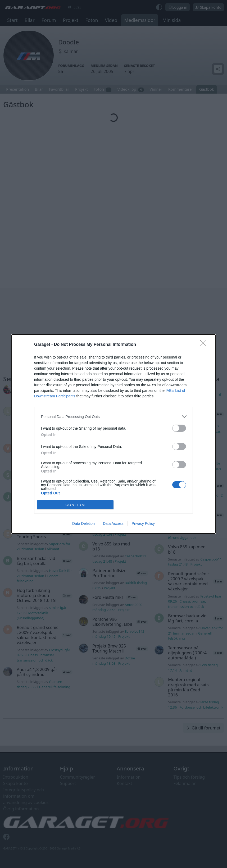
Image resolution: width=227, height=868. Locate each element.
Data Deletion (83, 523)
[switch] (179, 428)
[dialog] (113, 434)
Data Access (113, 523)
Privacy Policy (143, 523)
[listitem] (113, 417)
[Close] (205, 345)
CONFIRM (75, 505)
